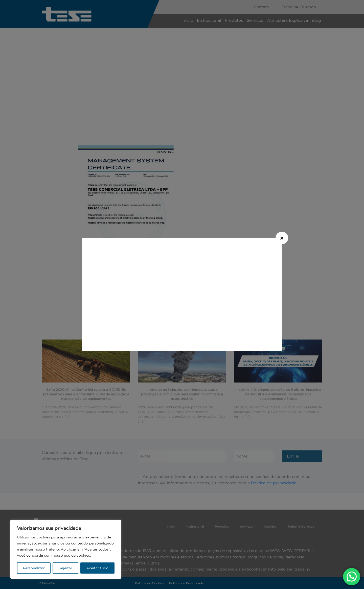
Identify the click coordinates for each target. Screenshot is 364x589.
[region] (66, 549)
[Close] (282, 238)
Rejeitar (65, 568)
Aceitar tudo (97, 568)
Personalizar (34, 568)
